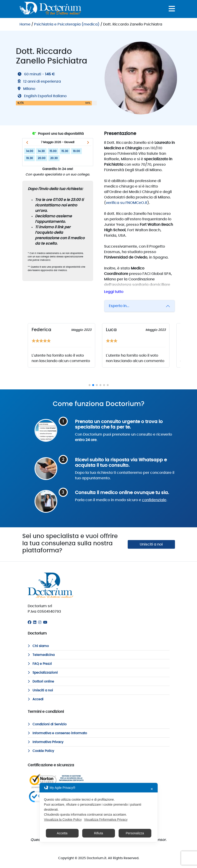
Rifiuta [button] (99, 833)
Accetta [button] (62, 833)
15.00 (53, 151)
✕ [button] (152, 789)
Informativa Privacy (46, 742)
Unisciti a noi (151, 544)
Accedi (36, 699)
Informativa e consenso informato (57, 733)
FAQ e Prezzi (40, 664)
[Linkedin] (35, 622)
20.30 (54, 158)
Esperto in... (119, 306)
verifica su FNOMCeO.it (127, 203)
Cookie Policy (41, 751)
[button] (27, 142)
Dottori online (41, 682)
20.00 (42, 158)
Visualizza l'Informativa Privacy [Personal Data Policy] (106, 820)
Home (25, 24)
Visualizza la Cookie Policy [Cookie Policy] (63, 820)
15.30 (65, 151)
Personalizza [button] (135, 833)
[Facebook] (30, 622)
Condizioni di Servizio (47, 724)
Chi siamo (38, 646)
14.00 (30, 151)
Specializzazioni (43, 673)
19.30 (30, 158)
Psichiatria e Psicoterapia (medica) (67, 24)
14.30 (41, 151)
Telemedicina (41, 655)
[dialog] (98, 812)
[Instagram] (40, 622)
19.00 (76, 151)
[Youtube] (45, 622)
